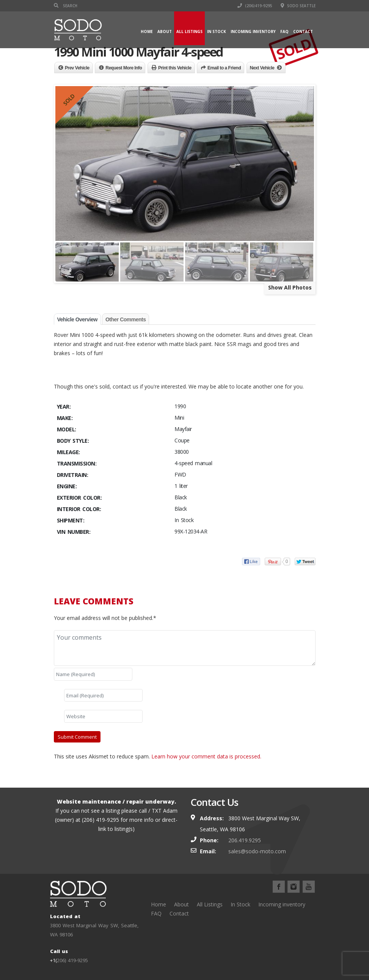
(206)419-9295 (255, 6)
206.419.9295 (245, 840)
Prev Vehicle (77, 68)
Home (147, 31)
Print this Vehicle (175, 68)
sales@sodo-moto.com (257, 851)
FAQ (284, 31)
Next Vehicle (262, 68)
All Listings (189, 31)
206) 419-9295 (72, 960)
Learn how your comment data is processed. (206, 756)
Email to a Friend (224, 68)
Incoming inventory (253, 31)
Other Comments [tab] (126, 319)
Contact (303, 31)
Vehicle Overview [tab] (77, 319)
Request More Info (124, 68)
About (165, 31)
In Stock (217, 31)
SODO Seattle (298, 6)
